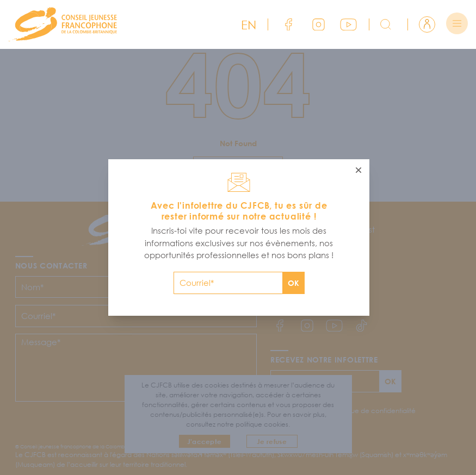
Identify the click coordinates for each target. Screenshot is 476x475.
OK (293, 283)
